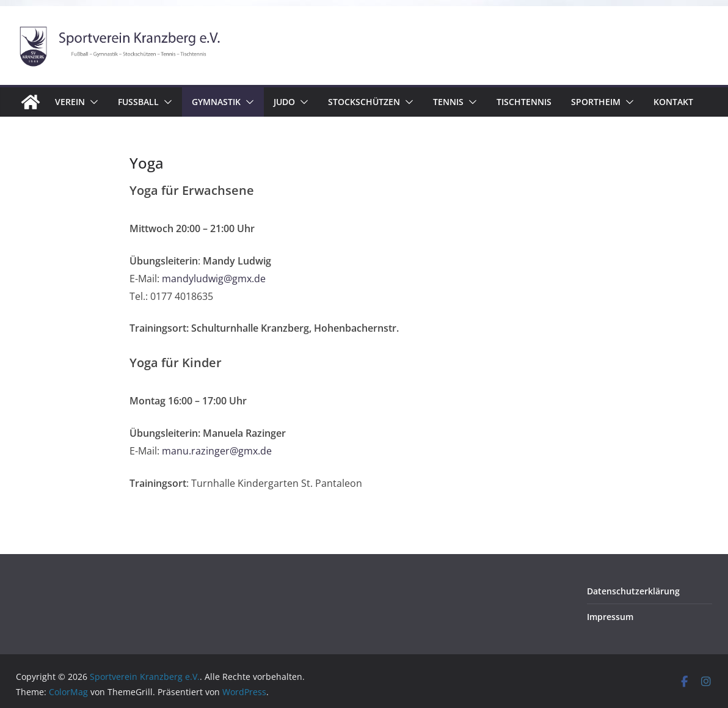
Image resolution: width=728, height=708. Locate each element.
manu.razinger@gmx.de (217, 451)
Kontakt (673, 102)
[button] (92, 102)
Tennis (448, 102)
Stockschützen (364, 102)
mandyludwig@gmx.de (214, 279)
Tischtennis (524, 102)
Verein (70, 102)
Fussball (138, 102)
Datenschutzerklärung (633, 591)
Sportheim (596, 102)
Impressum (610, 617)
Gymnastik (216, 102)
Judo (284, 102)
